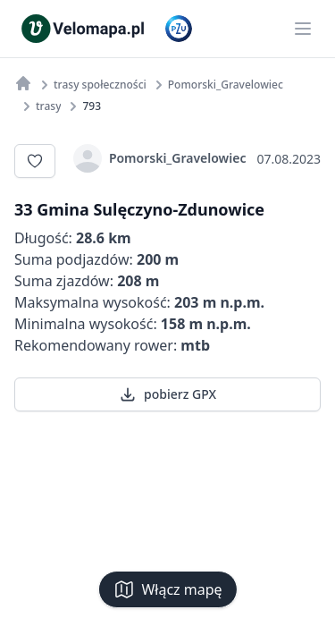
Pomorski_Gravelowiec (160, 158)
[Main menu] (303, 29)
